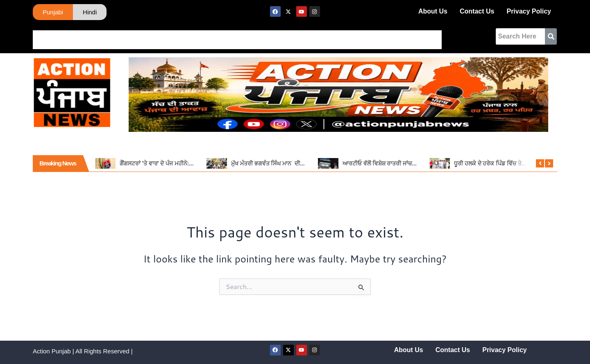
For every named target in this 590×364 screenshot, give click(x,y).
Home (45, 37)
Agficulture (374, 37)
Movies (411, 37)
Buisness (298, 37)
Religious (335, 37)
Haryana (104, 37)
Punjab (73, 37)
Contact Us (477, 11)
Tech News (446, 37)
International (177, 37)
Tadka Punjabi (226, 37)
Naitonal (137, 37)
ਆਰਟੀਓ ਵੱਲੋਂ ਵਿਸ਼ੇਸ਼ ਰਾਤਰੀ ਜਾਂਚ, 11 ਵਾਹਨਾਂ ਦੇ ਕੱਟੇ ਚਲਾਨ (405, 159)
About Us (433, 11)
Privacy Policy (529, 11)
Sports (266, 37)
